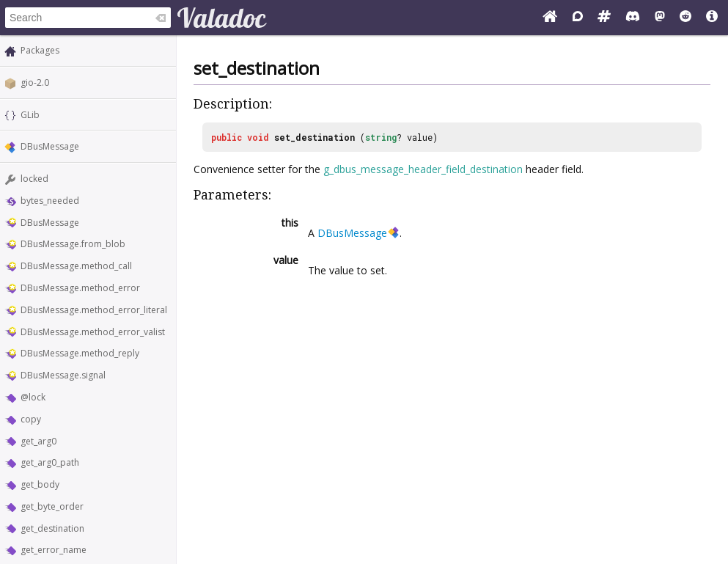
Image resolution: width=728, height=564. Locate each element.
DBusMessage (50, 146)
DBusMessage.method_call (76, 266)
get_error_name (54, 550)
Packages (40, 50)
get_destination (52, 528)
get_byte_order (52, 506)
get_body (40, 484)
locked (34, 179)
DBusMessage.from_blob (73, 244)
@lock (33, 397)
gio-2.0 (35, 83)
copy (31, 419)
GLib (30, 115)
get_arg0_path (50, 462)
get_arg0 (38, 441)
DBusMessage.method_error (80, 288)
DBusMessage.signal (63, 375)
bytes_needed (50, 201)
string (381, 137)
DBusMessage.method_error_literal (94, 310)
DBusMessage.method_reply (80, 353)
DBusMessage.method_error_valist (93, 332)
